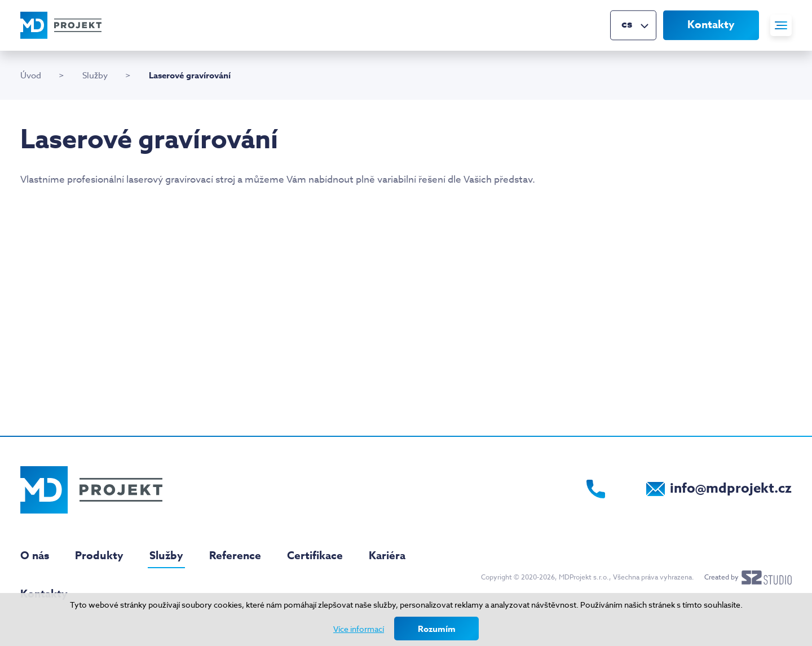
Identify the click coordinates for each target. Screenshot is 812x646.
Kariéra (387, 556)
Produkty (99, 556)
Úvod (31, 76)
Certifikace (315, 556)
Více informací (359, 629)
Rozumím (437, 629)
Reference (235, 556)
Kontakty (711, 25)
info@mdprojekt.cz (731, 488)
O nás (35, 556)
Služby (95, 76)
